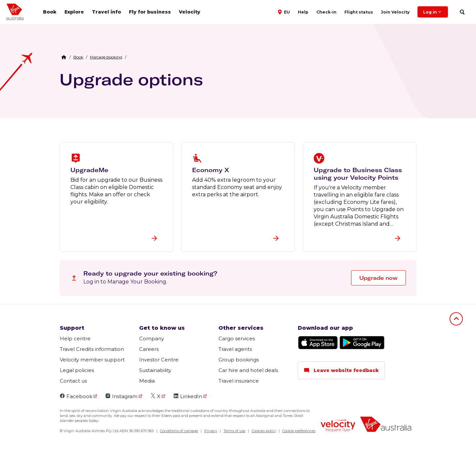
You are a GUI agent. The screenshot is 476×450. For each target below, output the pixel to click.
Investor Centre (159, 360)
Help (303, 12)
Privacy (211, 431)
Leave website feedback (341, 370)
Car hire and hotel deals (248, 370)
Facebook (76, 396)
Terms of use (234, 431)
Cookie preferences (299, 431)
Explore (74, 12)
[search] (462, 12)
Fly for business (150, 12)
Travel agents (235, 349)
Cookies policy (264, 431)
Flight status (359, 12)
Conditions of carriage (179, 431)
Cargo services (237, 338)
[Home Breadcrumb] (64, 57)
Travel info (106, 12)
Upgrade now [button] (378, 278)
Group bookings (239, 360)
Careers (149, 349)
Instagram (121, 396)
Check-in (326, 12)
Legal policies (77, 370)
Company (152, 338)
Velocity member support (92, 360)
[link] (78, 57)
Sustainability (155, 370)
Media (147, 381)
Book (50, 12)
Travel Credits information (92, 349)
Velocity (190, 12)
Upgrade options (131, 79)
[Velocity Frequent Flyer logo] (338, 426)
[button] (285, 12)
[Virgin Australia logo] (386, 425)
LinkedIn (188, 396)
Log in (433, 12)
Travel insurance (239, 381)
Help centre (75, 338)
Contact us (73, 381)
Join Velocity (395, 12)
